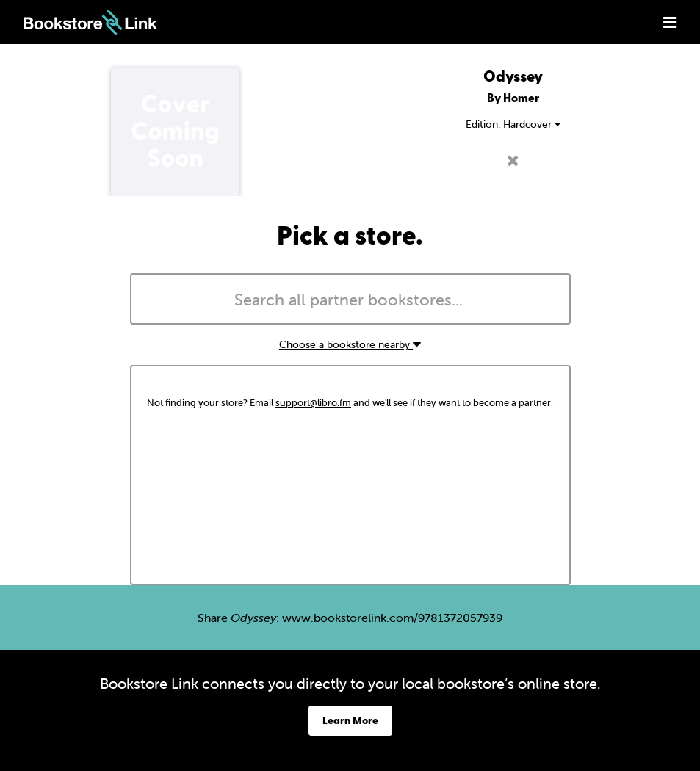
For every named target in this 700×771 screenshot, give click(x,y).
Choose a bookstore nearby (350, 344)
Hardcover (532, 124)
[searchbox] (350, 300)
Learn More (350, 720)
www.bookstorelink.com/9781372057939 (392, 618)
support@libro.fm (313, 403)
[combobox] (350, 299)
